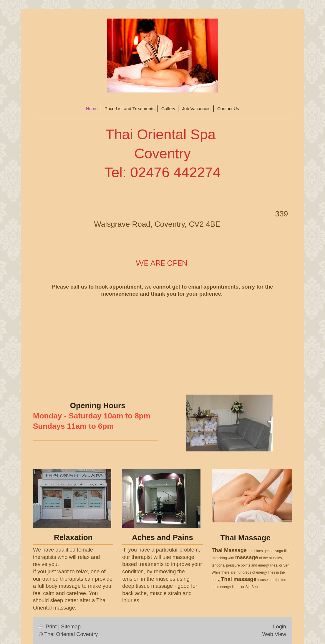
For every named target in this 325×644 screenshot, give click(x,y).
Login (280, 627)
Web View (274, 634)
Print (49, 627)
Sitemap (71, 627)
